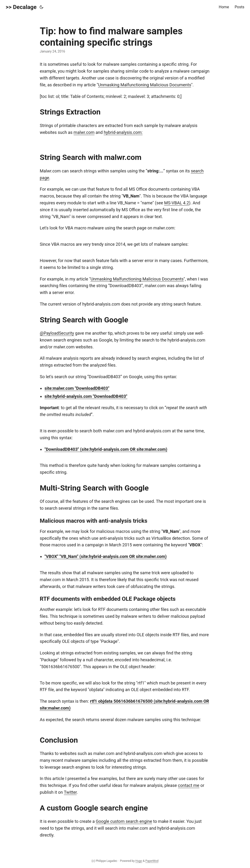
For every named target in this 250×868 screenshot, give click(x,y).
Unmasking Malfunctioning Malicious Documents (145, 85)
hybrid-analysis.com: (123, 132)
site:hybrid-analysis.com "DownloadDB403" (86, 396)
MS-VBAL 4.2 (176, 203)
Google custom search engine (124, 821)
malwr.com (84, 132)
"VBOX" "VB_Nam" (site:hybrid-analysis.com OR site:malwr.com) (106, 556)
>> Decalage (21, 7)
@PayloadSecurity (57, 333)
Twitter (70, 792)
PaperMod (152, 861)
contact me (189, 785)
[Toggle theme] (41, 7)
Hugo (139, 861)
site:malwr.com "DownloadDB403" (77, 388)
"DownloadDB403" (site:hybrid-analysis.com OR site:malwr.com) (106, 449)
